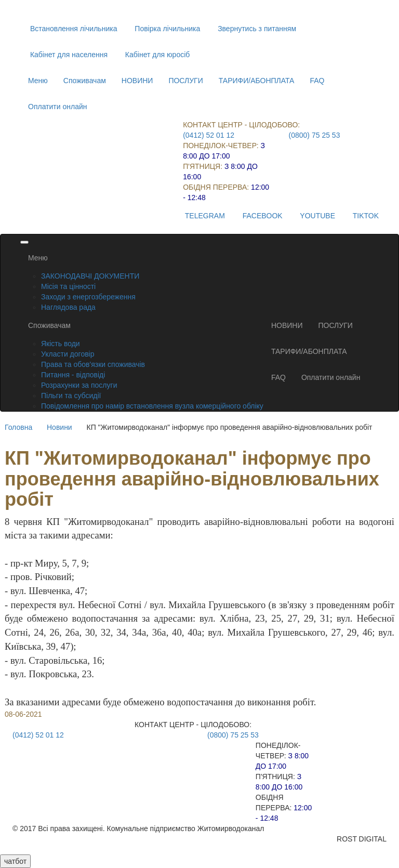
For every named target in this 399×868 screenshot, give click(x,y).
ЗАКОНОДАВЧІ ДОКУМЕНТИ (90, 276)
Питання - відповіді (73, 375)
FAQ (317, 81)
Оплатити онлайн (58, 107)
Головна (18, 427)
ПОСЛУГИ (185, 81)
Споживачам (85, 81)
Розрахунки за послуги (79, 385)
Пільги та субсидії (71, 396)
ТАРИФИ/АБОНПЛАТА (257, 81)
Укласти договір (68, 354)
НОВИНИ (137, 81)
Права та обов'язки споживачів (93, 364)
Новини (59, 427)
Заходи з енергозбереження (88, 297)
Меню (38, 81)
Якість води (61, 344)
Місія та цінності (68, 286)
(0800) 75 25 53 (315, 135)
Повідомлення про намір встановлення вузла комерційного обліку (152, 406)
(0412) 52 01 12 (209, 135)
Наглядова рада (68, 307)
